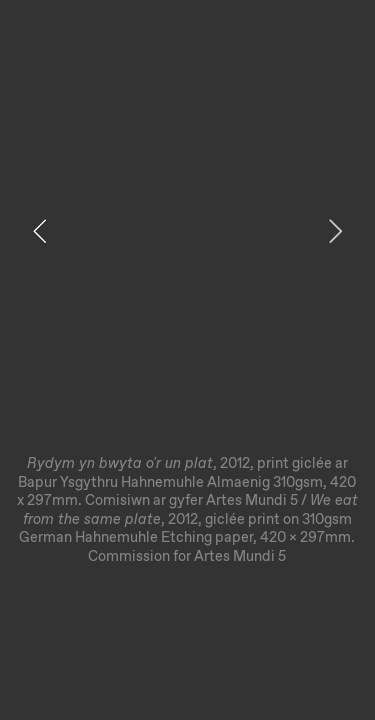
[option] (187, 293)
